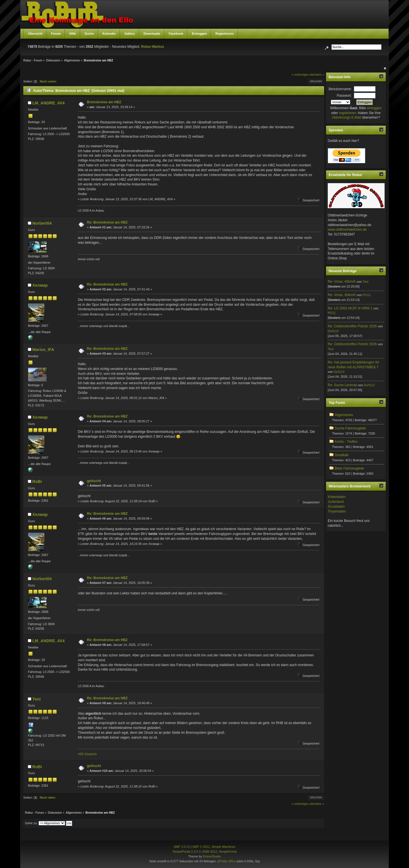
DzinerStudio (212, 856)
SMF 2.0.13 (182, 847)
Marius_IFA (43, 350)
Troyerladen (337, 511)
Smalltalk (342, 455)
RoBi (37, 481)
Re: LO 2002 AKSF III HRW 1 (350, 308)
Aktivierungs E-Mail (346, 117)
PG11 (367, 295)
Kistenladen (337, 497)
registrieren (347, 113)
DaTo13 (333, 331)
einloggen (374, 108)
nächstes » (317, 75)
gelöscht (94, 481)
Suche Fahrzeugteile (350, 428)
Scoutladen (336, 507)
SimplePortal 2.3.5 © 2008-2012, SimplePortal (204, 852)
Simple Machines (224, 847)
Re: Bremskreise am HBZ (107, 222)
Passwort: (344, 96)
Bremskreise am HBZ (104, 102)
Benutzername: (340, 89)
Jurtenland (336, 502)
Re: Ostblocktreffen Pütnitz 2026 (352, 326)
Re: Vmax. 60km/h (342, 282)
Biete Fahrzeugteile (349, 468)
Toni (36, 699)
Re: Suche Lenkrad (342, 385)
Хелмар (40, 285)
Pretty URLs (227, 861)
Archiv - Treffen (346, 442)
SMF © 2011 (201, 847)
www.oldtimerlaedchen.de (347, 230)
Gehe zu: (31, 823)
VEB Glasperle (87, 754)
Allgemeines (344, 415)
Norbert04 (42, 223)
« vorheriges (300, 75)
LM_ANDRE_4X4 (49, 103)
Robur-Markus (152, 47)
